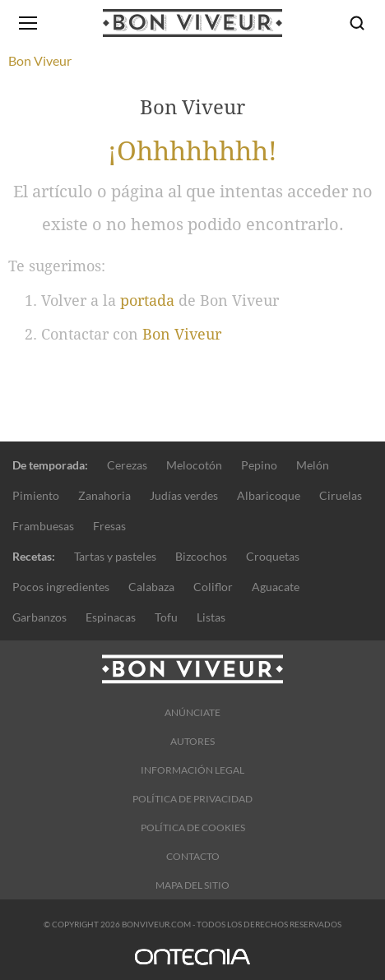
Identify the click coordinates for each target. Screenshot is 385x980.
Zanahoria (104, 495)
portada (147, 300)
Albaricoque (269, 495)
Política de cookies (193, 827)
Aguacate (276, 587)
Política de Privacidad (192, 799)
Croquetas (273, 556)
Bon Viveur (182, 334)
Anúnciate (192, 712)
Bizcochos (201, 556)
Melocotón (194, 465)
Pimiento (36, 495)
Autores (192, 741)
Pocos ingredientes (61, 587)
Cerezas (127, 465)
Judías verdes (184, 495)
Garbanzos (39, 617)
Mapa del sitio (192, 885)
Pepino (259, 465)
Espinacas (111, 617)
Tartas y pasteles (115, 556)
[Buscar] (357, 23)
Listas (211, 617)
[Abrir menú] (28, 23)
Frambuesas (43, 526)
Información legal (192, 770)
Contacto (193, 856)
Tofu (166, 617)
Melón (313, 465)
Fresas (109, 526)
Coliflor (213, 587)
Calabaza (151, 587)
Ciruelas (341, 495)
